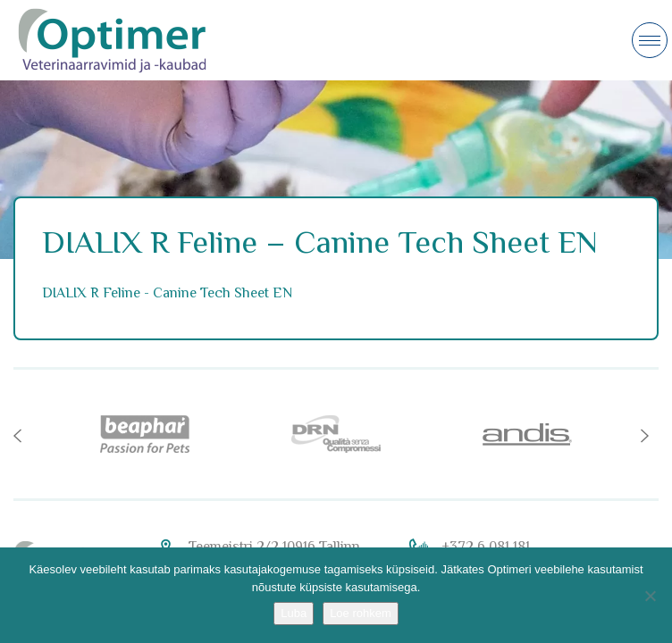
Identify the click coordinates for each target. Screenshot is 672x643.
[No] (650, 596)
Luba (294, 613)
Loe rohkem (361, 613)
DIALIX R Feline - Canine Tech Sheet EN (167, 293)
